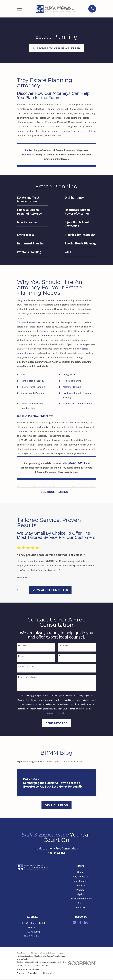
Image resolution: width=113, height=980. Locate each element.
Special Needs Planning (32, 393)
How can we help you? (28, 677)
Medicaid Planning (72, 381)
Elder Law (80, 886)
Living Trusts (69, 375)
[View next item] (25, 590)
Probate (80, 890)
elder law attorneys (79, 423)
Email (61, 657)
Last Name (63, 646)
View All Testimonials (50, 590)
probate (45, 336)
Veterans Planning (72, 387)
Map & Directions (33, 937)
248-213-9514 (56, 854)
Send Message (56, 724)
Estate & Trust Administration (77, 404)
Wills (23, 375)
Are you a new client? (27, 667)
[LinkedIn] (86, 923)
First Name (23, 646)
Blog (80, 904)
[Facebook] (80, 923)
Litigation (80, 895)
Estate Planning (80, 882)
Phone (21, 657)
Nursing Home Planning (33, 387)
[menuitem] (33, 199)
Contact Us (80, 908)
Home (80, 873)
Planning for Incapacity (32, 381)
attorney (30, 322)
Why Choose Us (80, 877)
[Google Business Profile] (75, 923)
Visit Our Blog (57, 805)
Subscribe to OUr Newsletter (56, 48)
